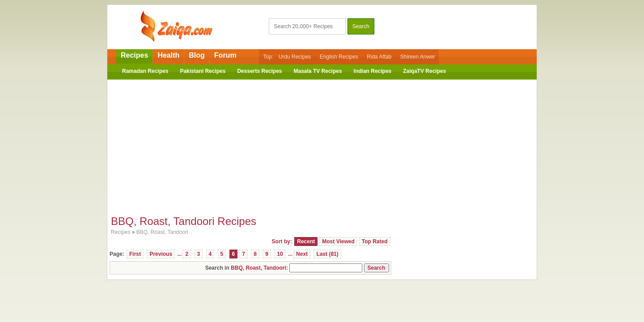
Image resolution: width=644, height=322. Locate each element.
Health (168, 55)
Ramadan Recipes (145, 71)
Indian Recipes (373, 71)
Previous (161, 254)
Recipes (134, 55)
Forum (225, 55)
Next (302, 254)
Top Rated (375, 241)
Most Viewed (338, 241)
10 (280, 254)
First (135, 254)
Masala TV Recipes (318, 71)
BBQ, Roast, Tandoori (162, 232)
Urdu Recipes (295, 57)
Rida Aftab (379, 57)
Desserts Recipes (259, 71)
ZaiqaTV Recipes (424, 71)
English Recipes (339, 57)
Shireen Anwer (418, 57)
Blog (197, 55)
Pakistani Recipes (203, 71)
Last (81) (327, 254)
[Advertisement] (322, 144)
